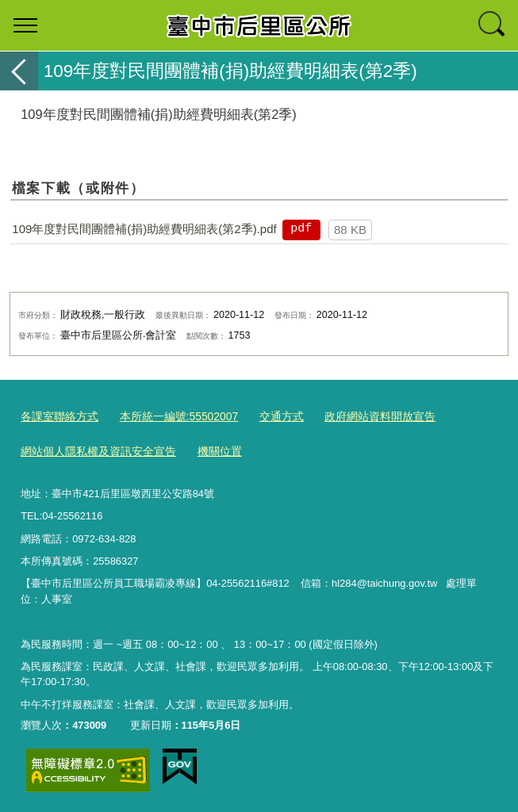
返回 (19, 71)
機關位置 (207, 448)
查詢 (493, 25)
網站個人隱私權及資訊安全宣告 (93, 448)
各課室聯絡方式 (57, 416)
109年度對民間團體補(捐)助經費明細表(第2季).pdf (144, 229)
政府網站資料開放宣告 (359, 416)
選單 (25, 25)
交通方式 (266, 416)
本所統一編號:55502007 (169, 416)
